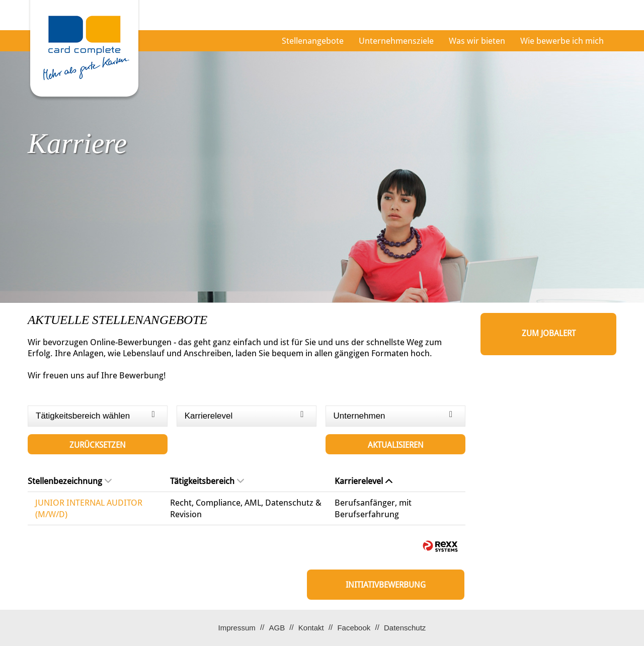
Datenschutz (405, 628)
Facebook (354, 628)
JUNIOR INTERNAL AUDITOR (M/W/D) (89, 508)
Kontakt (311, 628)
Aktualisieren (396, 445)
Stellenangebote (313, 41)
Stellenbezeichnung (70, 481)
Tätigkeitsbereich (207, 481)
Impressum (237, 628)
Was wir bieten (477, 41)
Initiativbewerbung (386, 585)
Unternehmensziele (396, 41)
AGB (277, 628)
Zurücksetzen (98, 445)
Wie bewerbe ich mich (562, 41)
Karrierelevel (364, 481)
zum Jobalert (549, 333)
